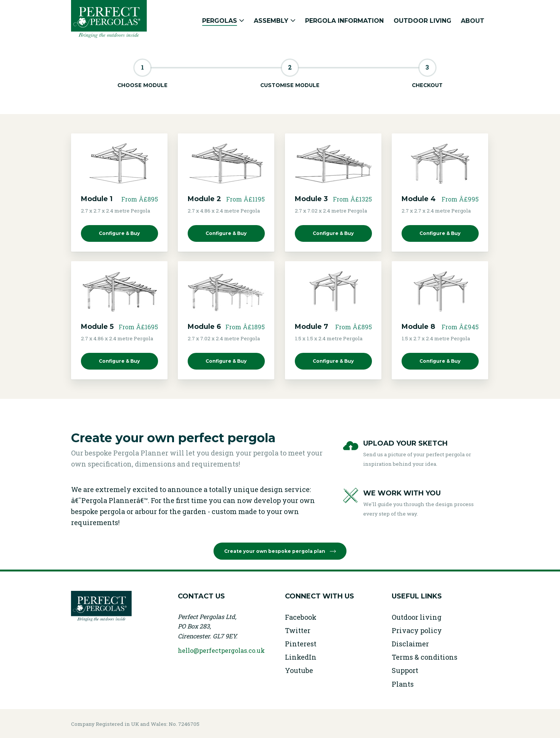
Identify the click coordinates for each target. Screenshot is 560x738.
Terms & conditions (425, 657)
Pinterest (301, 644)
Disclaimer (410, 644)
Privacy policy (417, 630)
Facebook (301, 617)
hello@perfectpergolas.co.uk (221, 650)
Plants (403, 684)
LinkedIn (301, 657)
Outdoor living (417, 617)
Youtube (299, 670)
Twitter (298, 630)
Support (405, 670)
